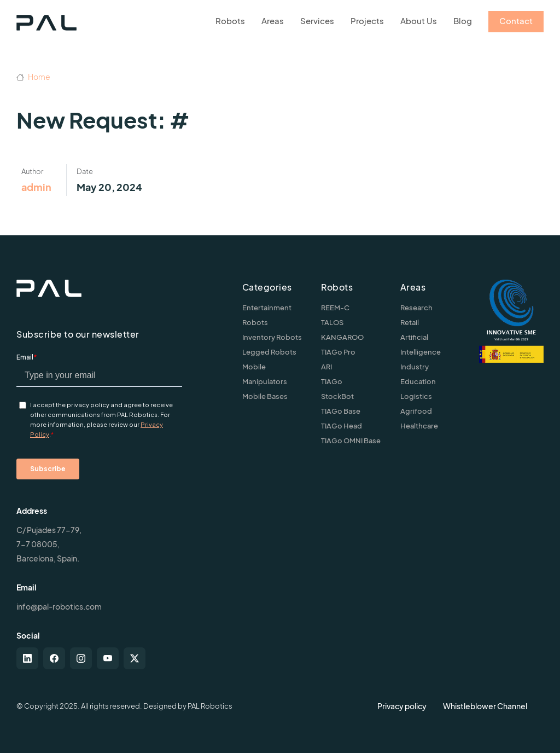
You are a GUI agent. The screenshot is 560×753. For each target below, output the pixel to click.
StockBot (337, 396)
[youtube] (108, 658)
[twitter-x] (135, 658)
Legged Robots (269, 352)
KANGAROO (342, 337)
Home (33, 77)
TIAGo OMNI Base (351, 441)
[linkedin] (27, 658)
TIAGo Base (341, 411)
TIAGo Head (342, 426)
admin (36, 187)
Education (418, 381)
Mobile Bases (265, 396)
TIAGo (332, 381)
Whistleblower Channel (485, 706)
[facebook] (54, 658)
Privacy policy (402, 706)
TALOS (332, 322)
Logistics (416, 396)
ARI (326, 367)
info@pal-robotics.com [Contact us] (59, 606)
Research (416, 308)
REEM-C (335, 308)
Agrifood (416, 411)
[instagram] (81, 658)
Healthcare (419, 426)
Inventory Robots (272, 337)
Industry (415, 367)
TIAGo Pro (338, 352)
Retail (410, 322)
